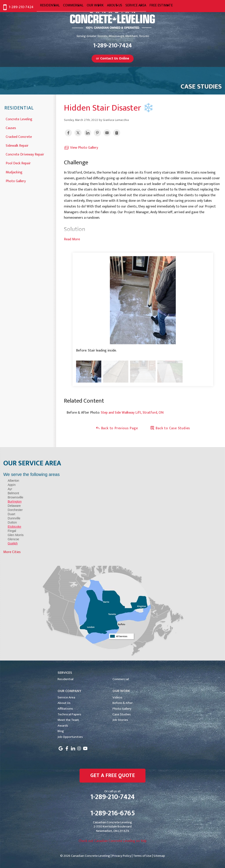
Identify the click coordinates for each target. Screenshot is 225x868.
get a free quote (113, 775)
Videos (117, 697)
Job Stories (120, 720)
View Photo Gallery (81, 148)
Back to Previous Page (117, 428)
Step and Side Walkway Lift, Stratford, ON (132, 413)
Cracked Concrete (19, 136)
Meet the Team (68, 720)
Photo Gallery (16, 181)
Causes (11, 128)
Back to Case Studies (170, 428)
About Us (64, 703)
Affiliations (65, 709)
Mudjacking (14, 172)
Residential (19, 108)
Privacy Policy (122, 856)
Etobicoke (14, 527)
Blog (61, 731)
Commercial (121, 679)
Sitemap (159, 856)
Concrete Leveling (19, 119)
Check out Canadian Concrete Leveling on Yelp (113, 841)
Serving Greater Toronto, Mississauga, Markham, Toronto (113, 36)
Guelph (13, 543)
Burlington (15, 502)
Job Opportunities (70, 737)
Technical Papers (69, 714)
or (113, 58)
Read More (72, 239)
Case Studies (122, 714)
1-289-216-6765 (113, 813)
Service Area (66, 697)
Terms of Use (142, 856)
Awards (63, 726)
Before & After (123, 703)
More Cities (12, 552)
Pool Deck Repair (18, 163)
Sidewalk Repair (17, 145)
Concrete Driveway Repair (25, 154)
